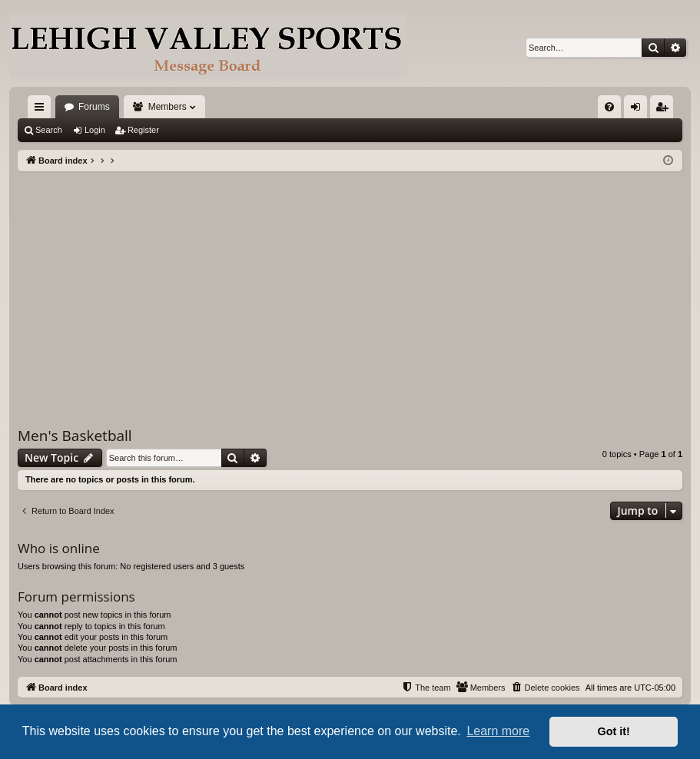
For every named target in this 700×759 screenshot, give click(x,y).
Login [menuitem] (639, 110)
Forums (94, 107)
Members (168, 107)
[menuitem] (609, 107)
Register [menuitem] (665, 110)
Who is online (59, 548)
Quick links (42, 110)
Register (143, 130)
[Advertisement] (350, 287)
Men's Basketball (75, 436)
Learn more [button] (498, 731)
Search (49, 130)
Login (95, 130)
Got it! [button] (614, 731)
